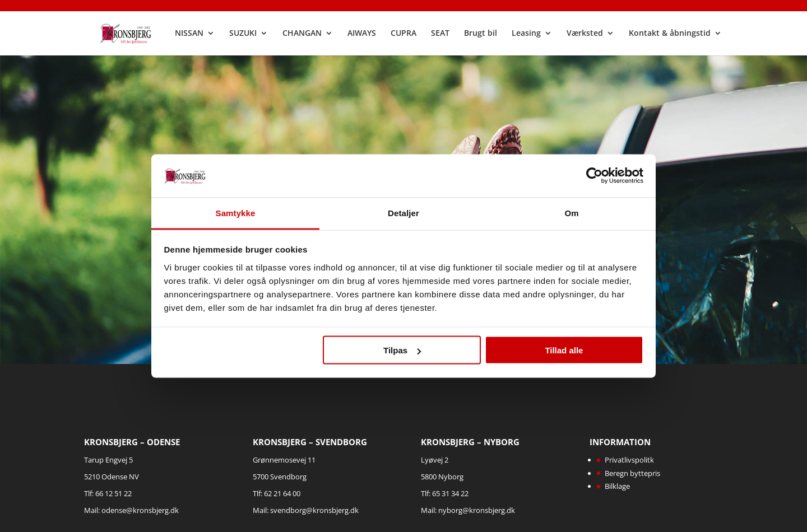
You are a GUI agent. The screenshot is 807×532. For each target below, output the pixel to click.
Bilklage (617, 486)
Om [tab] (571, 213)
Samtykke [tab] (236, 213)
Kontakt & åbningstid (671, 34)
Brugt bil (482, 34)
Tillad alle (564, 350)
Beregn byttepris (632, 473)
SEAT (441, 34)
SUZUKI (244, 34)
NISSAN (190, 34)
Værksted (586, 34)
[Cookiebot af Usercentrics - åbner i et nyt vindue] (594, 176)
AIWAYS (363, 34)
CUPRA (405, 34)
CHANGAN (303, 34)
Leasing (527, 34)
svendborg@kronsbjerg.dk (314, 510)
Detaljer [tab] (403, 213)
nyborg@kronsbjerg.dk (477, 510)
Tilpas (402, 350)
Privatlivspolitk (629, 460)
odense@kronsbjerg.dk (140, 510)
